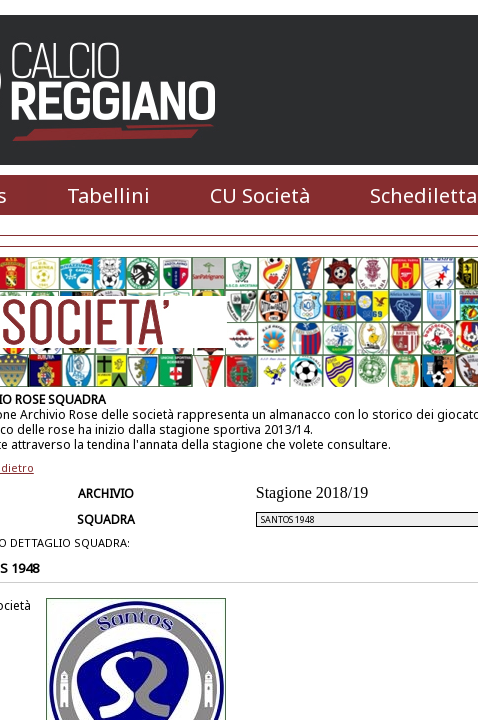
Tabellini (108, 195)
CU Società (260, 195)
